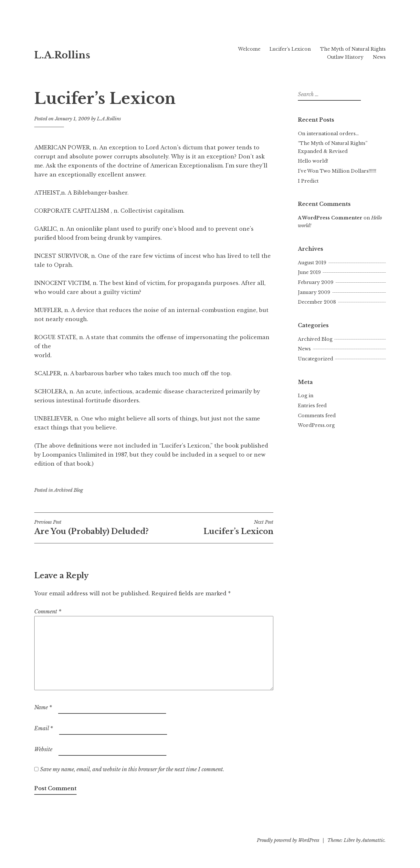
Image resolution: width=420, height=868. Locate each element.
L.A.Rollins (62, 55)
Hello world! (313, 161)
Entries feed (312, 406)
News (379, 57)
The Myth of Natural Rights (353, 49)
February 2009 (316, 282)
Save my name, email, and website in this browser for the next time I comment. (132, 769)
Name (43, 707)
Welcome (249, 49)
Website (43, 749)
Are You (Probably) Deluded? (94, 528)
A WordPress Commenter (330, 218)
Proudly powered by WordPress (288, 840)
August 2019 (312, 263)
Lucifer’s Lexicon (290, 49)
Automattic (373, 840)
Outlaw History (345, 57)
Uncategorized (315, 359)
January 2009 (314, 292)
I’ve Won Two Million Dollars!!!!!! (337, 171)
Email (44, 728)
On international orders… (328, 134)
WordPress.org (316, 425)
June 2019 (309, 272)
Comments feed (317, 416)
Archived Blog (68, 490)
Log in (306, 396)
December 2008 (317, 302)
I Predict (308, 181)
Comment (48, 611)
